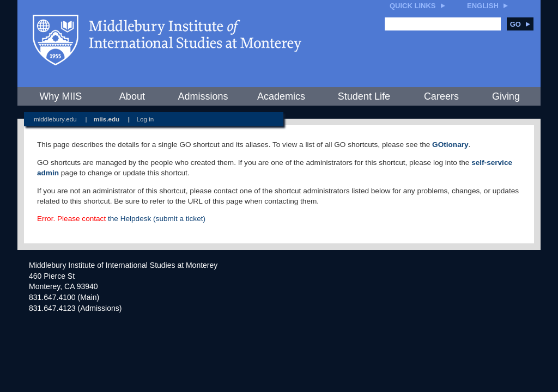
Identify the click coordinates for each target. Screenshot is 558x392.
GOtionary (450, 145)
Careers (441, 96)
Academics (281, 96)
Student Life (364, 96)
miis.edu (107, 119)
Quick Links (413, 6)
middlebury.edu (55, 119)
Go (520, 24)
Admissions (203, 96)
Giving (506, 96)
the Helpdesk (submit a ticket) (157, 219)
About (132, 96)
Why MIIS (60, 96)
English (483, 6)
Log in (145, 119)
